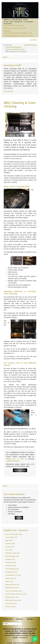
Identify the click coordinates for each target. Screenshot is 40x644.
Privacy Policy (8, 619)
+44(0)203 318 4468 (13, 461)
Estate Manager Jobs (12, 556)
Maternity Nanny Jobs (12, 585)
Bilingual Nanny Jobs (12, 597)
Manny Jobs (9, 581)
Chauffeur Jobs (10, 544)
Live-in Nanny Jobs (11, 537)
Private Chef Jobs (11, 603)
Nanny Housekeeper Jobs (14, 591)
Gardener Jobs (10, 559)
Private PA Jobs (10, 607)
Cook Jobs (9, 550)
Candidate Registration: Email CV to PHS (18, 36)
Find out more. (9, 91)
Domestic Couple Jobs (13, 553)
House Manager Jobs (12, 569)
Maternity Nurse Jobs (12, 588)
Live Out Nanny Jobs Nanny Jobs (16, 594)
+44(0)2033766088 (16, 26)
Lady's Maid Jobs (11, 578)
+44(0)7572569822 (19, 28)
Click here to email (26, 631)
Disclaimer (20, 619)
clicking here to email (15, 459)
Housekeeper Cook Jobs (13, 575)
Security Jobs (10, 547)
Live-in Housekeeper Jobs (14, 534)
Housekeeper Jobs (11, 572)
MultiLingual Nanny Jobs (13, 600)
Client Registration (20, 470)
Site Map (30, 619)
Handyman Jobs (11, 566)
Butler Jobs (9, 540)
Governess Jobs (11, 562)
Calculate (19, 518)
